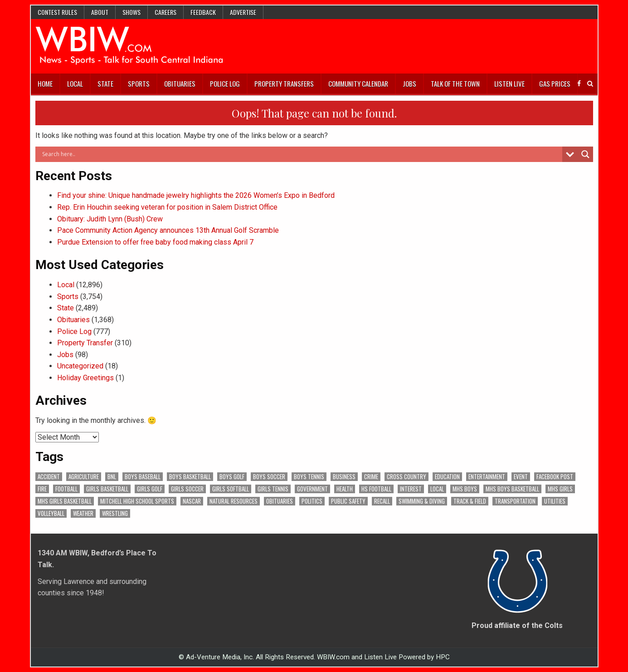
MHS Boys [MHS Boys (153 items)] (465, 489)
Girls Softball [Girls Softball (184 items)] (231, 489)
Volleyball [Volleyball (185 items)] (51, 513)
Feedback (203, 12)
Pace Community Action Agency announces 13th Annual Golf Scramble (168, 230)
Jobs (409, 83)
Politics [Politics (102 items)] (312, 501)
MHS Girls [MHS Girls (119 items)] (560, 489)
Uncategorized (80, 366)
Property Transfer (85, 343)
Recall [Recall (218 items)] (382, 501)
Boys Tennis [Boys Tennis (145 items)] (309, 477)
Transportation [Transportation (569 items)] (515, 501)
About (100, 12)
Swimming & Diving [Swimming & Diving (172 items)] (422, 501)
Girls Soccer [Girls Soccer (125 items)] (187, 489)
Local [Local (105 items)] (437, 489)
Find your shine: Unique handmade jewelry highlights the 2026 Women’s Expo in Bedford (196, 195)
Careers (166, 12)
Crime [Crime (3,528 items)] (371, 477)
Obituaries (180, 83)
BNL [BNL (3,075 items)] (112, 477)
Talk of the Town (455, 83)
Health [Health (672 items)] (345, 489)
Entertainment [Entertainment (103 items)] (487, 477)
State (105, 83)
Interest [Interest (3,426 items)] (411, 489)
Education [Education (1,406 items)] (447, 477)
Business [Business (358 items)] (344, 477)
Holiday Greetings (85, 378)
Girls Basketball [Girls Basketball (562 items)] (107, 489)
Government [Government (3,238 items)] (312, 489)
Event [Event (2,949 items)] (521, 477)
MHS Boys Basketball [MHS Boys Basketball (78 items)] (512, 489)
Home (45, 83)
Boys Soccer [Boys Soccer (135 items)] (269, 477)
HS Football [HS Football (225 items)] (376, 489)
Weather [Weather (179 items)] (83, 513)
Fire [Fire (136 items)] (42, 489)
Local (75, 83)
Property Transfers (284, 83)
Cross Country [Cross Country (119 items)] (406, 477)
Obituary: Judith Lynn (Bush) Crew (110, 219)
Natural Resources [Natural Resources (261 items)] (234, 501)
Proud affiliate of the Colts (517, 625)
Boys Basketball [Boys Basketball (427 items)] (190, 477)
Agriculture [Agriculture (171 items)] (84, 477)
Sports (139, 83)
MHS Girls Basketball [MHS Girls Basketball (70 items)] (65, 501)
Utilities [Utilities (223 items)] (555, 501)
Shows (131, 12)
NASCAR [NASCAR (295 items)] (192, 501)
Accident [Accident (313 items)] (49, 477)
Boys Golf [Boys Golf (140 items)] (232, 477)
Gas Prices (555, 83)
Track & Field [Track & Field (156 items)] (470, 501)
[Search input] (301, 154)
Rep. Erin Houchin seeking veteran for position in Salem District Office (167, 207)
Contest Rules (57, 12)
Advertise (243, 12)
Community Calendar (358, 83)
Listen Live (509, 83)
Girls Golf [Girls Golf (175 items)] (150, 489)
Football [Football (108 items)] (66, 489)
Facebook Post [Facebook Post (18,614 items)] (555, 477)
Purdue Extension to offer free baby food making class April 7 (155, 242)
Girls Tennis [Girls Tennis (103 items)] (273, 489)
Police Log (225, 83)
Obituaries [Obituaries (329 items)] (280, 501)
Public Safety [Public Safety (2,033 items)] (348, 501)
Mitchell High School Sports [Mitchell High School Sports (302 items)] (137, 501)
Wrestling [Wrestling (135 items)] (115, 513)
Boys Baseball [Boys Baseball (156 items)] (143, 477)
